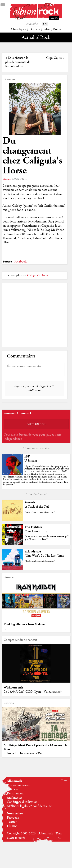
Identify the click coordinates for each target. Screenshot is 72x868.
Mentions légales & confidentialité (29, 806)
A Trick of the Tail (37, 507)
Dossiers (35, 29)
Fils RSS (12, 826)
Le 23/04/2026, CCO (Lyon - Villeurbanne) (33, 692)
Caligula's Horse (38, 276)
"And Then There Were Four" (40, 512)
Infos (46, 29)
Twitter (12, 822)
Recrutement (15, 794)
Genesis (30, 502)
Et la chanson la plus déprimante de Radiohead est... (18, 62)
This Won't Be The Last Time (45, 556)
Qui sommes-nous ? (20, 785)
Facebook (20, 262)
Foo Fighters (33, 527)
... (5, 629)
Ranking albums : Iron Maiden (24, 624)
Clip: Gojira (54, 58)
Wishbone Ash (13, 688)
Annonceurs (15, 798)
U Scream (31, 461)
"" (36, 475)
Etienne (7, 179)
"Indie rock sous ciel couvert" (40, 561)
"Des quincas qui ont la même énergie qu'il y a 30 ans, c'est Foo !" (47, 538)
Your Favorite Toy (36, 531)
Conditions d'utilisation (22, 802)
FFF (27, 457)
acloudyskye (33, 552)
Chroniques (18, 29)
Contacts (13, 789)
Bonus (57, 29)
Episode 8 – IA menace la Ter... (24, 754)
